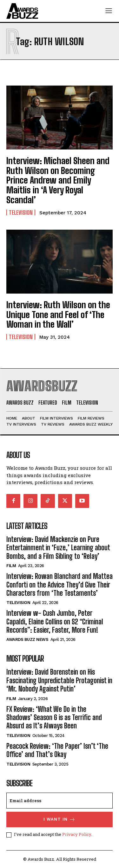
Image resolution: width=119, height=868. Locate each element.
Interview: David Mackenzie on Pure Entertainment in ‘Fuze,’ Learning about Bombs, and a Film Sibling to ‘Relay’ (58, 548)
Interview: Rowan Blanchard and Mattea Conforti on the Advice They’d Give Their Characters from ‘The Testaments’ (60, 585)
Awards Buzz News (27, 639)
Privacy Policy (77, 834)
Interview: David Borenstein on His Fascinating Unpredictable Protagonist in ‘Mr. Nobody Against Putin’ (59, 680)
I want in (60, 819)
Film (11, 566)
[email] (60, 801)
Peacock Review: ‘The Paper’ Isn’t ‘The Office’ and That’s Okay (57, 750)
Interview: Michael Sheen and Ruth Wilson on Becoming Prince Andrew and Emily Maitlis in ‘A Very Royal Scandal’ (58, 180)
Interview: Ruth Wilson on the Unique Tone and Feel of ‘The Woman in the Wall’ (58, 315)
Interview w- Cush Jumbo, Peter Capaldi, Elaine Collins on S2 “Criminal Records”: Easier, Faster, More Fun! (55, 621)
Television (21, 212)
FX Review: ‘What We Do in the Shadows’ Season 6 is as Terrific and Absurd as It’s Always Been (54, 718)
